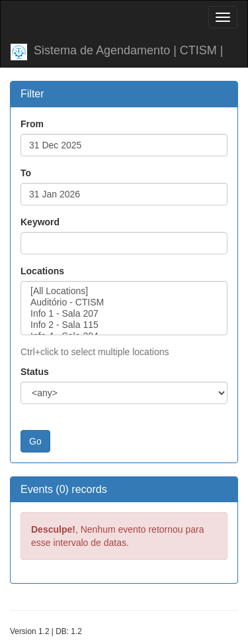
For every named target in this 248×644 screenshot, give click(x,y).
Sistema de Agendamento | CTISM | (117, 52)
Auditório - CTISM (124, 302)
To (26, 173)
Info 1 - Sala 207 (124, 314)
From (32, 124)
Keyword (40, 222)
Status (35, 372)
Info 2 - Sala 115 (124, 325)
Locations (42, 271)
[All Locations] (124, 291)
